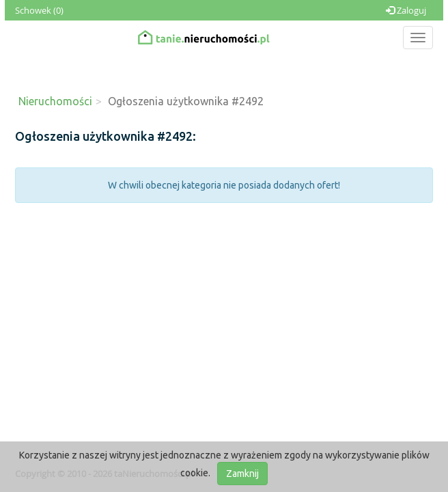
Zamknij (242, 474)
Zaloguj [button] (406, 10)
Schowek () (39, 10)
